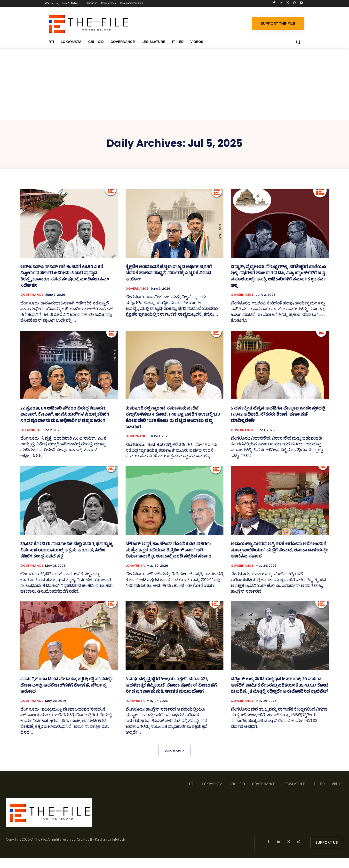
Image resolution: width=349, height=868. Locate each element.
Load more (174, 750)
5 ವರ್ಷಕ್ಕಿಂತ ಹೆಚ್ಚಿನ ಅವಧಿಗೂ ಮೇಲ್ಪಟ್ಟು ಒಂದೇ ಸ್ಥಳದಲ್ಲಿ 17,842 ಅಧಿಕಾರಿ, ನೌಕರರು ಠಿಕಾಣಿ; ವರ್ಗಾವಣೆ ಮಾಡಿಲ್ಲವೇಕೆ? (278, 415)
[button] (298, 42)
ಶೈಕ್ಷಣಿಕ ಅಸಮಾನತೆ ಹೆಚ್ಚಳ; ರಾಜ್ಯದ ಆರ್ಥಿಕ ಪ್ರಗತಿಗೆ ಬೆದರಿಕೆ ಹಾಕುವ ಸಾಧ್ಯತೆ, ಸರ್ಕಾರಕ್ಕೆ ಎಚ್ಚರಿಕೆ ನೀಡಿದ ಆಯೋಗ (169, 274)
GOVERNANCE (32, 295)
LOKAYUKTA (30, 430)
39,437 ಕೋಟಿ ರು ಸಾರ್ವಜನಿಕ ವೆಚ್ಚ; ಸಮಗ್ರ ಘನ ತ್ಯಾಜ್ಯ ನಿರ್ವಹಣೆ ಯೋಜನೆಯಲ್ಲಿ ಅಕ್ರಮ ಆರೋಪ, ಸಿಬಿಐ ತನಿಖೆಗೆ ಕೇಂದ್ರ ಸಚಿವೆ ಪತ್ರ (67, 551)
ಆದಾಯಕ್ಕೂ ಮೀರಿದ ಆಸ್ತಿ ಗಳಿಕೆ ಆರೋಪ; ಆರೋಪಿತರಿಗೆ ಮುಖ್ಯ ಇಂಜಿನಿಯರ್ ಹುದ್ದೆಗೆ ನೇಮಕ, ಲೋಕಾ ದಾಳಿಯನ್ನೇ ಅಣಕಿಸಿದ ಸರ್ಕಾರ (279, 551)
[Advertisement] (174, 84)
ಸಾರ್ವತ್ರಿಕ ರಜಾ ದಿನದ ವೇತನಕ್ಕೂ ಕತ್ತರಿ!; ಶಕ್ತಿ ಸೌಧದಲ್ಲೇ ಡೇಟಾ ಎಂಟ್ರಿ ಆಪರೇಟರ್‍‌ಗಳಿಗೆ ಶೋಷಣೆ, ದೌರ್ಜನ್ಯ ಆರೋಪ (66, 686)
